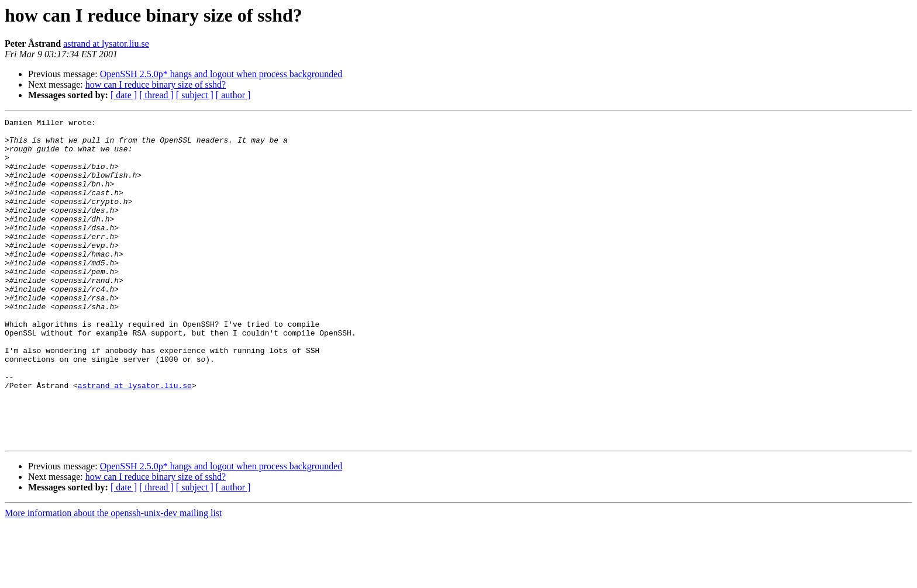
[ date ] (124, 95)
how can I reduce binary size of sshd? (156, 84)
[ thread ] (156, 95)
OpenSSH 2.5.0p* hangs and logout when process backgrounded (221, 74)
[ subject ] (195, 95)
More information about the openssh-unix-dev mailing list (113, 578)
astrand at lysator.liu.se (106, 44)
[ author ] (233, 95)
